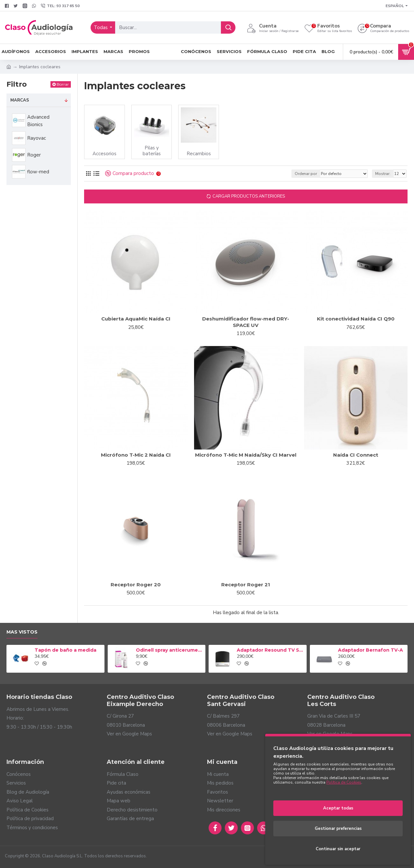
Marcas (20, 100)
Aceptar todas (338, 808)
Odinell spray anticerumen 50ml (169, 650)
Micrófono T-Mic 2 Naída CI (136, 455)
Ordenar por (306, 174)
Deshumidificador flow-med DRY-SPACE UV (246, 322)
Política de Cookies (344, 782)
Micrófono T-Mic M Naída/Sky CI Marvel (246, 455)
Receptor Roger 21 (246, 585)
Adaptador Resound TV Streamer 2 (270, 650)
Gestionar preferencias (338, 829)
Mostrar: (383, 174)
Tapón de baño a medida (65, 650)
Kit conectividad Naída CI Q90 (356, 319)
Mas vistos (22, 632)
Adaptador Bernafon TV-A (370, 650)
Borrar (63, 84)
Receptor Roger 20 (136, 585)
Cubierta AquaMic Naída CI (136, 319)
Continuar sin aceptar (338, 849)
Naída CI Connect (356, 455)
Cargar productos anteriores (249, 196)
